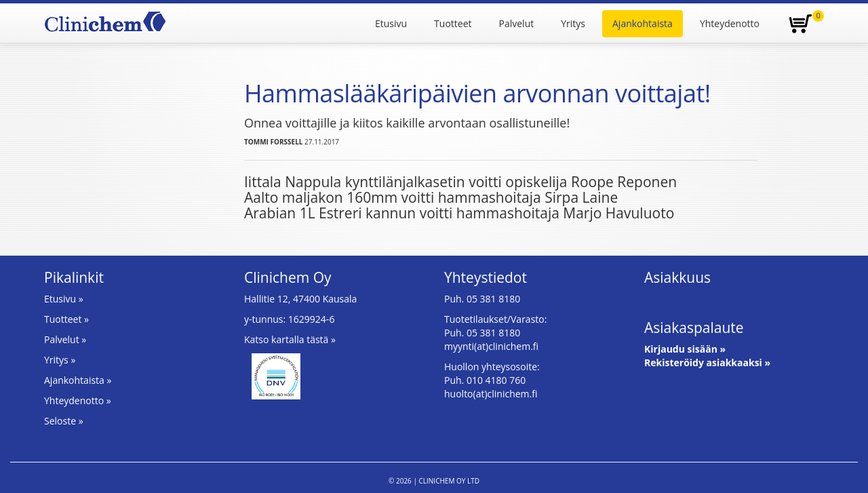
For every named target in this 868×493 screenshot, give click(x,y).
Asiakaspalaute (694, 328)
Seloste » (64, 421)
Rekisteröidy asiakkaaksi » (707, 362)
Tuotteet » (66, 319)
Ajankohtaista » (78, 380)
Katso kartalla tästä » (290, 339)
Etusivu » (64, 299)
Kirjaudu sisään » (685, 349)
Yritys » (60, 360)
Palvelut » (65, 339)
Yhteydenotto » (78, 400)
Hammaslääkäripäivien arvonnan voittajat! (477, 93)
